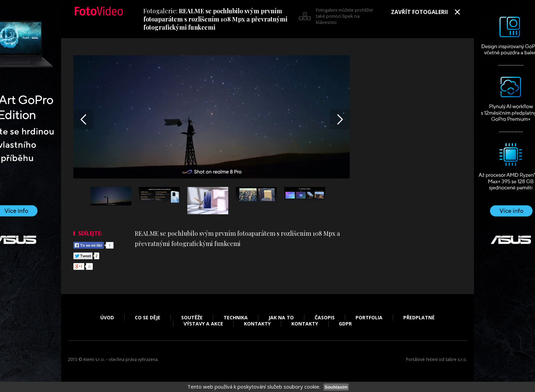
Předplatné (419, 318)
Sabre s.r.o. (456, 359)
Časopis (325, 318)
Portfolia (369, 318)
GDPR (345, 324)
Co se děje (148, 318)
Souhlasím (336, 387)
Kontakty (257, 324)
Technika (236, 318)
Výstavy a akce (203, 324)
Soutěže (192, 318)
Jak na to (281, 318)
